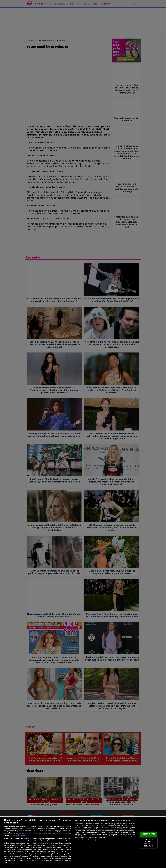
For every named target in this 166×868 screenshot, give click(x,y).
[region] (83, 842)
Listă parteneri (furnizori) (85, 840)
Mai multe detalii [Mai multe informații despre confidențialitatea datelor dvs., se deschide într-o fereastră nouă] (19, 835)
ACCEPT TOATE (148, 834)
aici (45, 852)
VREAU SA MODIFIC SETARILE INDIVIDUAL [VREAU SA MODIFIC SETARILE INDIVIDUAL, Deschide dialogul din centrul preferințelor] (148, 843)
